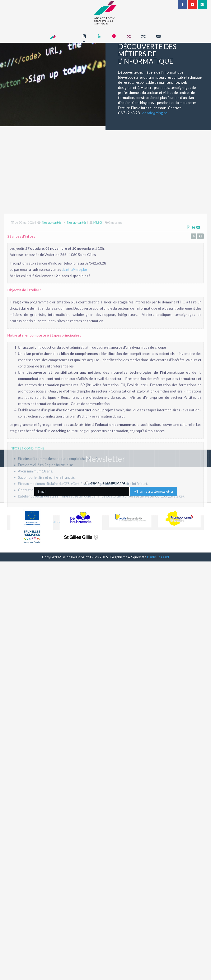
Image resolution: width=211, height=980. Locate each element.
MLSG (97, 365)
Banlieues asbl (158, 557)
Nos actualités (52, 365)
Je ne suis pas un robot (105, 483)
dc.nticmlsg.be (165, 113)
